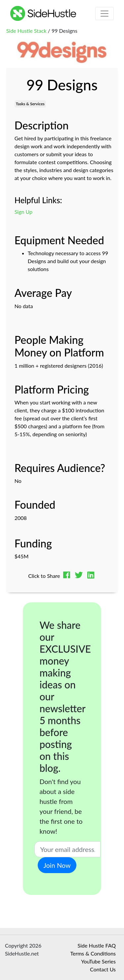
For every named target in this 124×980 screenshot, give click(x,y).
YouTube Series (98, 961)
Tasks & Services (30, 104)
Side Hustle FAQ (97, 945)
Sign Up (23, 212)
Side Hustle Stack (26, 31)
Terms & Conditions (93, 953)
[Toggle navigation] (104, 14)
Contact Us (103, 969)
